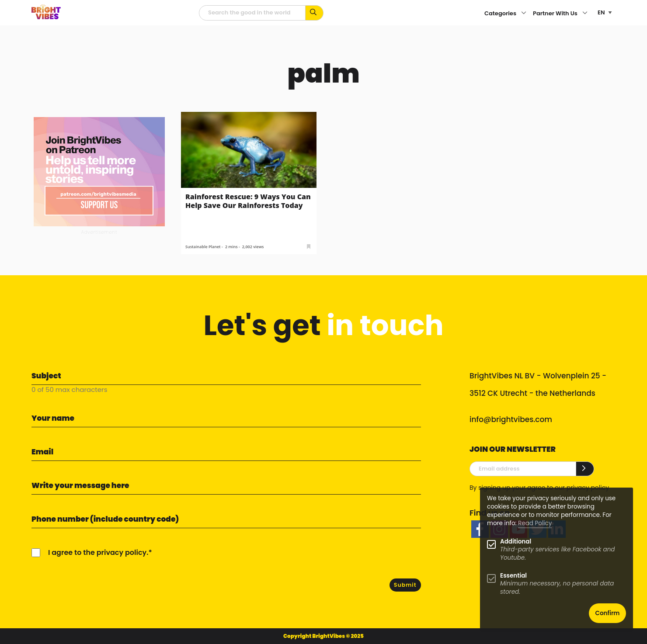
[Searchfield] (252, 13)
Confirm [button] (608, 613)
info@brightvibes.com (511, 419)
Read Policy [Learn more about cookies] (535, 523)
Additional (516, 542)
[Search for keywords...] (315, 13)
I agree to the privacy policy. (98, 552)
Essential (513, 576)
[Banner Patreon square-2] (99, 171)
